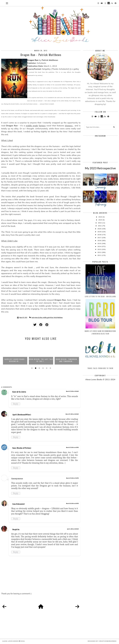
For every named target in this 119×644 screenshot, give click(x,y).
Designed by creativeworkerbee (102, 641)
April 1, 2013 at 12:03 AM (73, 529)
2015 (100, 243)
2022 (100, 223)
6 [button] (50, 368)
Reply (16, 404)
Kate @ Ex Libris (19, 392)
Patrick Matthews (58, 318)
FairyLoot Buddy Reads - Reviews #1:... (15, 360)
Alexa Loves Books (11, 641)
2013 (100, 249)
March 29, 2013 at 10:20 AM (72, 414)
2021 (100, 226)
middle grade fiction (48, 318)
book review (35, 318)
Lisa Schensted (18, 504)
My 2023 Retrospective (100, 168)
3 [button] (39, 368)
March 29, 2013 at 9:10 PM (72, 478)
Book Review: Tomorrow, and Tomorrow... (67, 360)
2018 (100, 235)
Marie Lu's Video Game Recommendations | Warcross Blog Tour (100, 332)
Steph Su (16, 530)
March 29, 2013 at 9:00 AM (72, 391)
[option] (15, 354)
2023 (101, 220)
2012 (100, 252)
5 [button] (46, 368)
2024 (101, 217)
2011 (100, 255)
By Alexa (40, 318)
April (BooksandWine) (22, 415)
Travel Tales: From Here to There (100, 368)
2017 (100, 238)
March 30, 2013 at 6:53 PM (72, 504)
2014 (100, 246)
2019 (100, 232)
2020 (100, 229)
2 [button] (35, 368)
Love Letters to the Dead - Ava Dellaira (100, 296)
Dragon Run (33, 60)
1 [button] (32, 368)
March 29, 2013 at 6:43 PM (72, 448)
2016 (100, 240)
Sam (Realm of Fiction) (22, 448)
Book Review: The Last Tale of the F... (41, 360)
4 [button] (43, 368)
